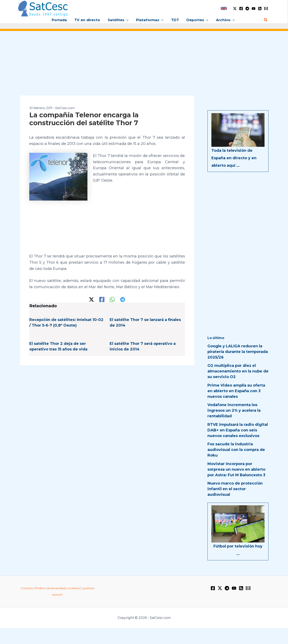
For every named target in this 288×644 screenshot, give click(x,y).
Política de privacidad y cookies (57, 588)
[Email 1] (266, 9)
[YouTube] (254, 9)
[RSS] (260, 9)
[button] (127, 20)
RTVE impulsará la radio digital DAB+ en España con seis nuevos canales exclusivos (238, 430)
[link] (224, 8)
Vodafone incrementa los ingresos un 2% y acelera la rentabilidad (234, 410)
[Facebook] (241, 9)
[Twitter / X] (235, 9)
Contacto (27, 588)
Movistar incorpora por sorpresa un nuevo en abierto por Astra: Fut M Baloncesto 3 (236, 469)
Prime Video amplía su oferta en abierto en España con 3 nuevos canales (236, 391)
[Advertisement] (144, 66)
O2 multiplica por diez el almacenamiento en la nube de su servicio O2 (238, 371)
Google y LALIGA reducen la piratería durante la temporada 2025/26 (238, 352)
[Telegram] (247, 9)
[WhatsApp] (112, 299)
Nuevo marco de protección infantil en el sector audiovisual (235, 489)
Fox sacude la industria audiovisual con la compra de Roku (236, 450)
